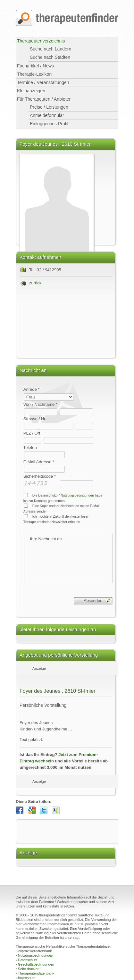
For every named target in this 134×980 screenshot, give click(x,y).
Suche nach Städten (50, 57)
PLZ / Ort (32, 433)
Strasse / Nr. (35, 419)
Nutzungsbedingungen (77, 495)
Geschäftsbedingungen (35, 964)
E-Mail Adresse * (39, 462)
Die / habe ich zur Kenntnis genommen (63, 498)
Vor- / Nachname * (40, 404)
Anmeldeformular (47, 115)
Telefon (30, 448)
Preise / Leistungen (49, 107)
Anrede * (32, 389)
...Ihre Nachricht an (68, 559)
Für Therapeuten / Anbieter (44, 99)
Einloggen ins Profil (49, 124)
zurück (35, 283)
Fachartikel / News (35, 66)
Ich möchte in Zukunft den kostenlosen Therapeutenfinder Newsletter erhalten (56, 519)
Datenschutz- (48, 495)
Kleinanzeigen (31, 91)
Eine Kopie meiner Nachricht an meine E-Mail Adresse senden (62, 508)
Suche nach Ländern (50, 49)
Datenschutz (27, 960)
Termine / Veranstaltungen (43, 82)
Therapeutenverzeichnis (41, 41)
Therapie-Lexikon (34, 74)
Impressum (25, 978)
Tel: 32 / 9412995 (45, 270)
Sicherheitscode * (40, 476)
